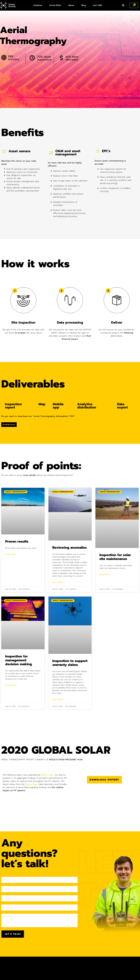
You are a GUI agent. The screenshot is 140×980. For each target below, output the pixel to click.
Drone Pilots (55, 5)
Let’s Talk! (97, 5)
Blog (84, 5)
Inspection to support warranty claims (70, 663)
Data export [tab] (122, 406)
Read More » (11, 554)
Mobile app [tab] (58, 406)
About (71, 5)
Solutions (38, 5)
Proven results (17, 542)
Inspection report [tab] (13, 406)
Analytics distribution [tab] (87, 406)
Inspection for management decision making (19, 660)
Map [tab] (42, 404)
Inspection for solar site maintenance (115, 557)
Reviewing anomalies (70, 548)
